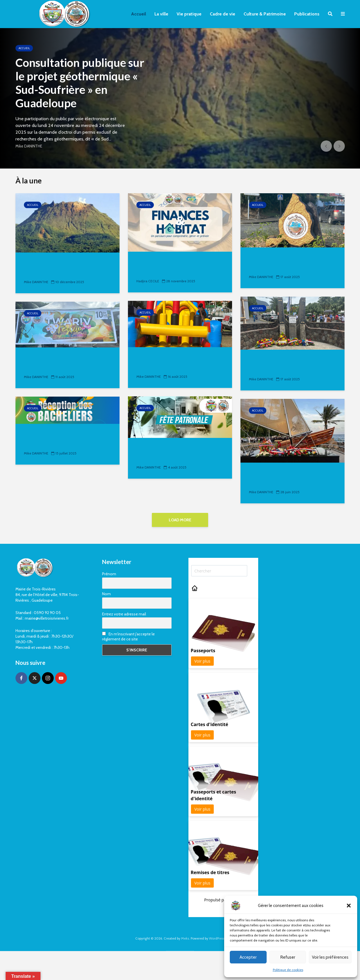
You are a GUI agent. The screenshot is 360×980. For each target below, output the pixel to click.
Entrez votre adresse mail (124, 614)
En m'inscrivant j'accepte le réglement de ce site (128, 636)
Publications (307, 14)
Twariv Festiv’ (43, 358)
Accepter (248, 957)
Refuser (288, 957)
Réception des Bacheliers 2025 (67, 434)
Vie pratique (189, 14)
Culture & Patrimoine (265, 14)
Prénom (109, 574)
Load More (180, 520)
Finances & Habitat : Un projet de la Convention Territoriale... (179, 266)
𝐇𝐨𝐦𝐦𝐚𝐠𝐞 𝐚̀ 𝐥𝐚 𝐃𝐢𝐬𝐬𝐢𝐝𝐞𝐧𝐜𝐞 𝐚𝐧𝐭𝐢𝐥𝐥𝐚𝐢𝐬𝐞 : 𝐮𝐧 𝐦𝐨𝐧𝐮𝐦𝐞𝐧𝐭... (283, 477)
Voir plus (202, 661)
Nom (106, 594)
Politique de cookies (288, 970)
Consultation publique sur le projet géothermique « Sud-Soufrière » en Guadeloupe (80, 83)
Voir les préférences (330, 957)
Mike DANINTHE (29, 146)
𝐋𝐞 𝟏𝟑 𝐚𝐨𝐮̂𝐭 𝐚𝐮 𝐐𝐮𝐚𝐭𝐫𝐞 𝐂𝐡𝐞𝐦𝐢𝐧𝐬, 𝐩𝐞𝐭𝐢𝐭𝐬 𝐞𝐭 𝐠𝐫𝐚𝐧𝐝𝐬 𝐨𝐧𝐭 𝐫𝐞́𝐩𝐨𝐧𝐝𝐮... (177, 362)
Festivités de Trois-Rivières (175, 448)
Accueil (139, 14)
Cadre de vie (222, 14)
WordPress (217, 938)
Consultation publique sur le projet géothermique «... (63, 267)
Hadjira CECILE (148, 281)
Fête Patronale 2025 (278, 360)
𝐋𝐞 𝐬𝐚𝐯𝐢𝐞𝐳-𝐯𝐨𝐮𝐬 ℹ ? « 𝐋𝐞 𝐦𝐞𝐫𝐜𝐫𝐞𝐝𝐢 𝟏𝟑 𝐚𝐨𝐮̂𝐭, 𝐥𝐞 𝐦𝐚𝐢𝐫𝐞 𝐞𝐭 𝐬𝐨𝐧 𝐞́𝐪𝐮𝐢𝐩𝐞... (291, 262)
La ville (161, 14)
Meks (185, 938)
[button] (349, 906)
